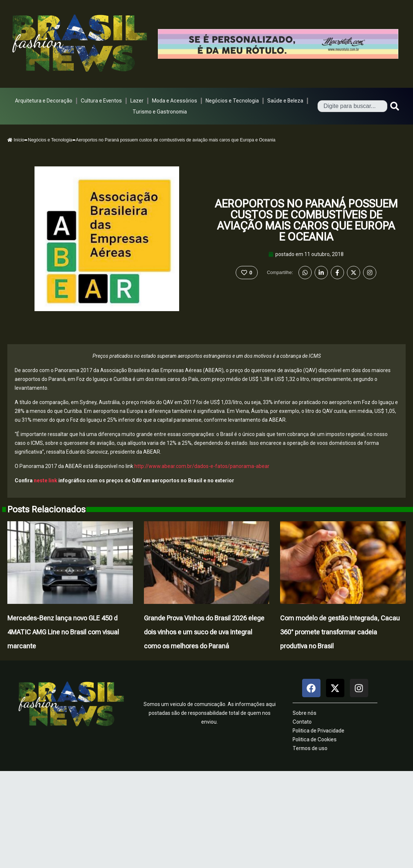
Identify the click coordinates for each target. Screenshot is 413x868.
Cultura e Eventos (101, 101)
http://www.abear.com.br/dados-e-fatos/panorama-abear (202, 466)
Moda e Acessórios (175, 101)
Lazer (137, 101)
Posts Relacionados (46, 509)
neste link (46, 480)
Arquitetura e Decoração (44, 101)
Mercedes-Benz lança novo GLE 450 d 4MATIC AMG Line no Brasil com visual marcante (63, 632)
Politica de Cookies (315, 739)
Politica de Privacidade (318, 731)
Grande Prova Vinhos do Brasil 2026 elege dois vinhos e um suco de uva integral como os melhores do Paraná (204, 632)
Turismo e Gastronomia (160, 112)
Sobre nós (305, 713)
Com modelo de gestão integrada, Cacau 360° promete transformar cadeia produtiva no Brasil (340, 632)
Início (16, 140)
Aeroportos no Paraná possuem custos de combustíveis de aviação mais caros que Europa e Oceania (306, 220)
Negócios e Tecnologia (232, 101)
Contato (302, 722)
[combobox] (352, 106)
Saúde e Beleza (285, 101)
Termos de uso (310, 748)
